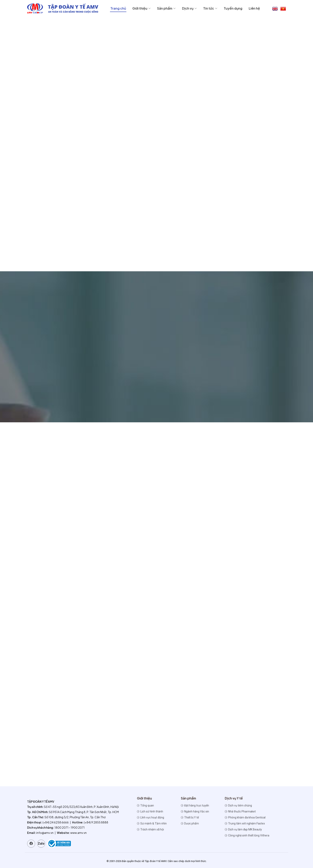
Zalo (41, 844)
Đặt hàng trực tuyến (195, 805)
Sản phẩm (166, 8)
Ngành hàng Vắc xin (195, 811)
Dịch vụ (189, 8)
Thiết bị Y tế (190, 817)
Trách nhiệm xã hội (150, 829)
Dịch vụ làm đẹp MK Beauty (243, 829)
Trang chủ (118, 8)
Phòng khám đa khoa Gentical (245, 817)
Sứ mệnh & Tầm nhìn (152, 823)
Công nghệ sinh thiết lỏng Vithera (247, 835)
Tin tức (210, 8)
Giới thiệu (142, 8)
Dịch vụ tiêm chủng (238, 805)
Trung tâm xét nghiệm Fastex (245, 823)
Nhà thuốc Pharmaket (240, 811)
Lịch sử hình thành (150, 811)
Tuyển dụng (233, 8)
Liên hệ (254, 8)
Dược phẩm (190, 823)
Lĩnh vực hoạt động (151, 817)
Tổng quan (145, 805)
